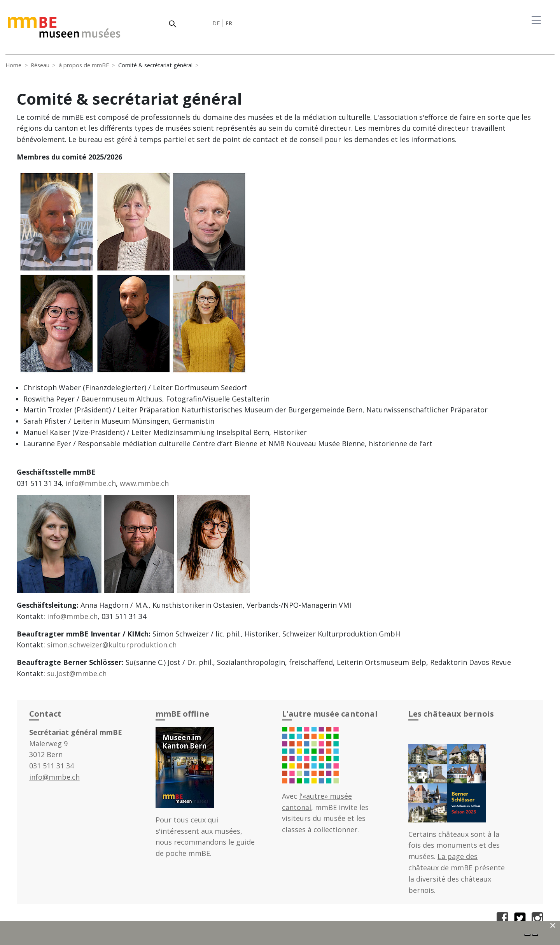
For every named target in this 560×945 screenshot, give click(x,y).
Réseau (40, 65)
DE (216, 23)
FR (229, 23)
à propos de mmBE (84, 65)
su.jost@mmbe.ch (77, 673)
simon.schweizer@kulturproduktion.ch (112, 645)
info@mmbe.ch (91, 483)
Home (13, 65)
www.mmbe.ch (144, 483)
